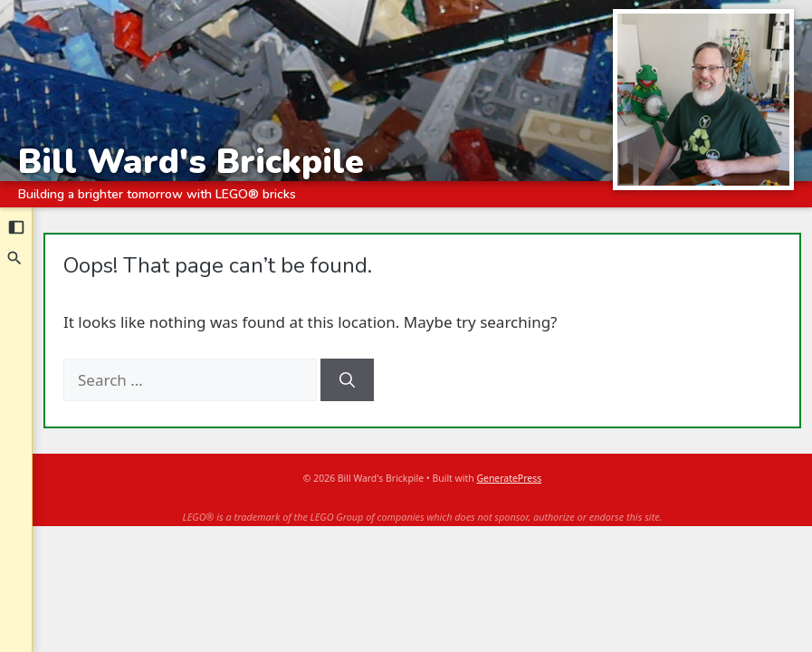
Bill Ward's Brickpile (191, 161)
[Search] (15, 258)
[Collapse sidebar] (16, 227)
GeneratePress (509, 478)
